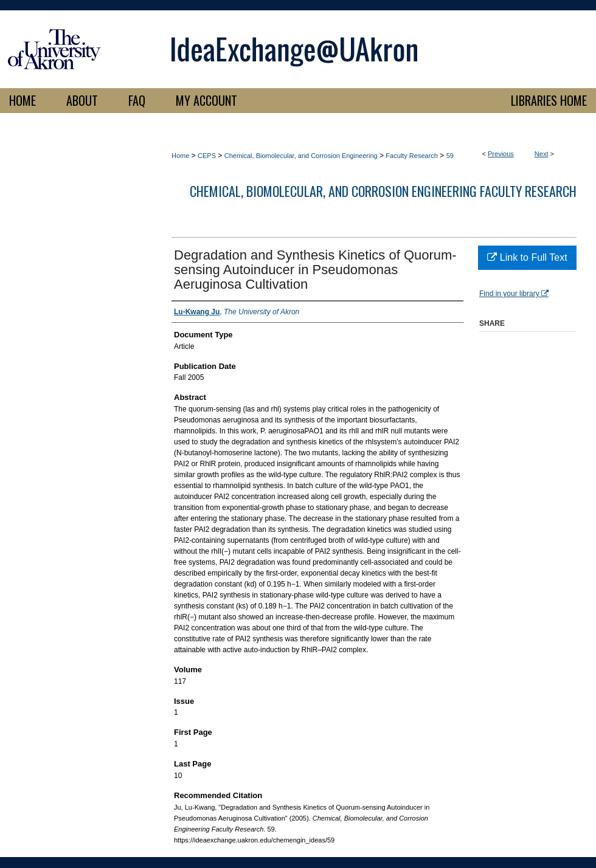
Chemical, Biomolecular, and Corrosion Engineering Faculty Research (383, 191)
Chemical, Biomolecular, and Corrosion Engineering (301, 156)
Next (542, 154)
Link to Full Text (527, 257)
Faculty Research (412, 156)
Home (180, 156)
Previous (501, 154)
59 (450, 156)
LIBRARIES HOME (549, 100)
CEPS (207, 156)
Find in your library (514, 294)
